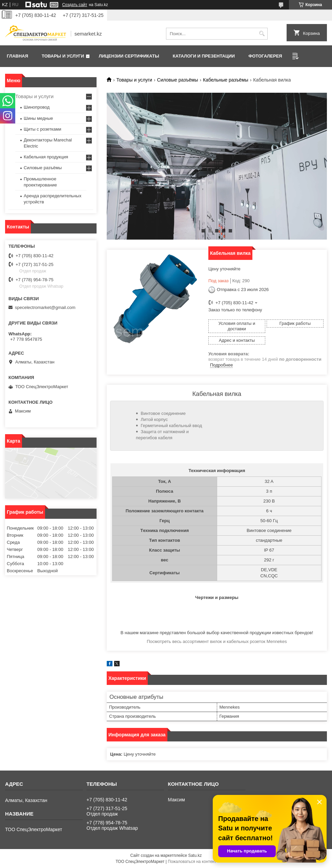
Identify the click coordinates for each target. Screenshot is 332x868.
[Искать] (262, 34)
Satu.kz (195, 855)
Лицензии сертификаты (129, 56)
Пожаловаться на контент (192, 862)
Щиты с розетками (43, 129)
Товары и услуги (63, 56)
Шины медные (38, 118)
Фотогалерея (265, 56)
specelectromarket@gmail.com (45, 307)
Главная (17, 56)
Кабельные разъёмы (226, 80)
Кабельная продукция (46, 157)
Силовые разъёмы (178, 80)
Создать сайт (75, 5)
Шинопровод (37, 107)
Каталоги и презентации (204, 56)
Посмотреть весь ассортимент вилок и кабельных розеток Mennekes (217, 641)
